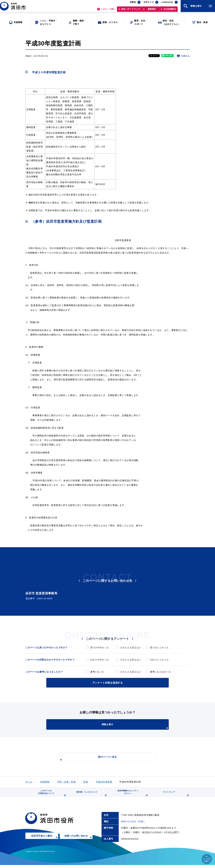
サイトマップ (176, 796)
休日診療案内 (170, 11)
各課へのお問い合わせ (78, 841)
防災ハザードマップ (131, 11)
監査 (86, 781)
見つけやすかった (100, 647)
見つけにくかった (159, 647)
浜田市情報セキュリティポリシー (132, 795)
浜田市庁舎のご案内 (45, 841)
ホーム (29, 781)
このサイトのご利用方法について (51, 795)
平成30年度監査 (104, 781)
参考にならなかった (161, 672)
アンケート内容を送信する (107, 682)
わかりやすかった (100, 660)
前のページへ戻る (104, 758)
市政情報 (45, 781)
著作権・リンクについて (91, 796)
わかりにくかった (159, 660)
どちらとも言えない (131, 647)
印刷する (186, 56)
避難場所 (152, 11)
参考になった (97, 672)
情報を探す (115, 726)
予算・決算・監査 (66, 781)
